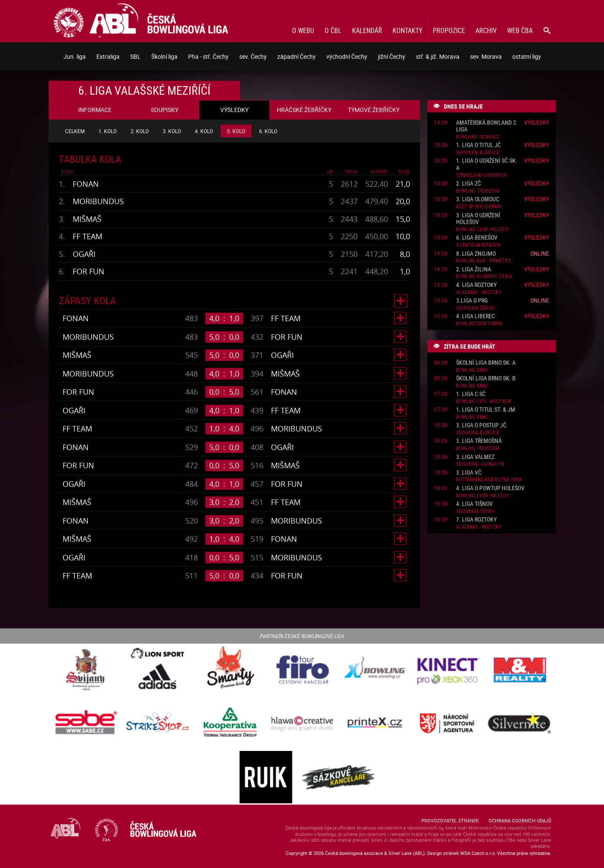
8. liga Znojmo (476, 254)
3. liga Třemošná (479, 441)
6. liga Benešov (477, 238)
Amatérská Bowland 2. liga (487, 126)
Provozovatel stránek (450, 820)
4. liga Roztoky (476, 285)
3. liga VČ (469, 473)
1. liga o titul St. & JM (486, 410)
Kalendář (367, 30)
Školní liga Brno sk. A (486, 363)
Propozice (449, 30)
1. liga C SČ (471, 394)
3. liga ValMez (475, 457)
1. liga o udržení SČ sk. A (487, 164)
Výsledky (537, 122)
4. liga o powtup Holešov (490, 488)
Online (540, 253)
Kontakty (407, 30)
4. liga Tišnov (474, 504)
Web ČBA (520, 30)
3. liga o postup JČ (481, 425)
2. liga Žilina (474, 269)
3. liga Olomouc (478, 199)
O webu (303, 30)
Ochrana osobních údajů (520, 820)
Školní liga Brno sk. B (486, 378)
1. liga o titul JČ (478, 145)
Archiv (486, 30)
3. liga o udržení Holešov (478, 219)
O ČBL (333, 30)
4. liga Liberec (476, 316)
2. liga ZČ (469, 184)
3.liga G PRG (472, 301)
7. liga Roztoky (476, 520)
